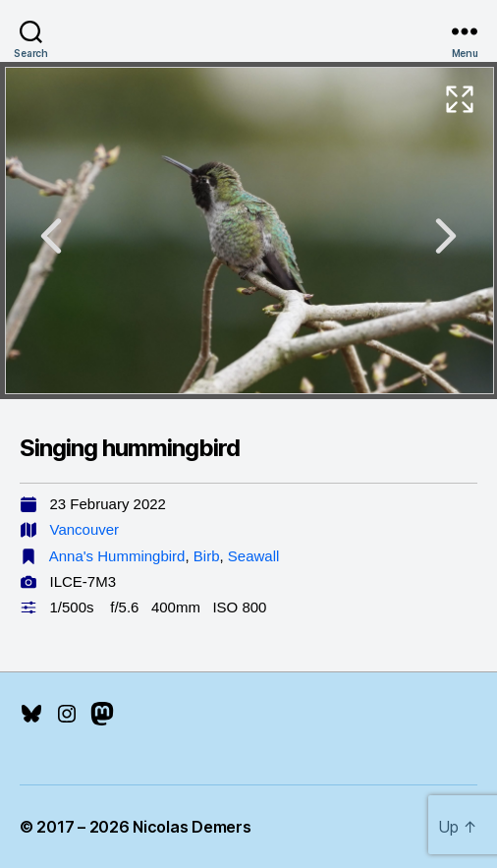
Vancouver (85, 529)
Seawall (254, 556)
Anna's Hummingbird (117, 556)
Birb (207, 556)
